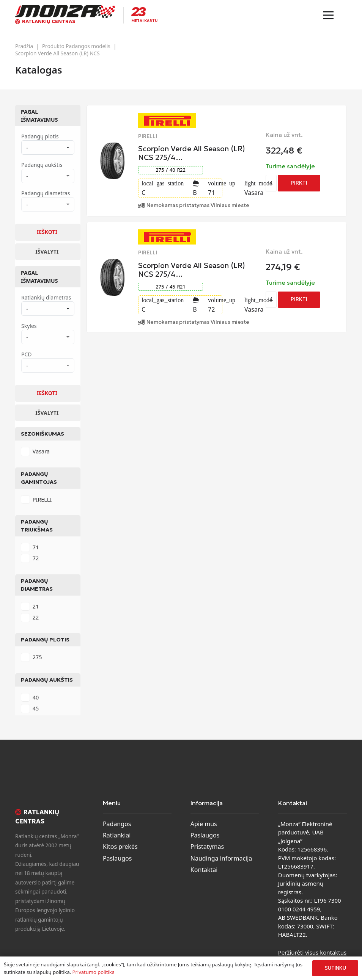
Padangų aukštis (47, 680)
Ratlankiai (117, 835)
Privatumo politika (94, 972)
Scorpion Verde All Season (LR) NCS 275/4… (192, 153)
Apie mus (204, 824)
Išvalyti (47, 252)
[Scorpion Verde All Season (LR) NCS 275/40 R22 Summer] (113, 147)
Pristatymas (207, 847)
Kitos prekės (120, 847)
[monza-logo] (65, 12)
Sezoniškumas (42, 434)
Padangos (117, 824)
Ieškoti (47, 232)
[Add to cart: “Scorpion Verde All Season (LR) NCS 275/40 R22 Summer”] (299, 183)
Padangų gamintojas (39, 478)
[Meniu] (328, 15)
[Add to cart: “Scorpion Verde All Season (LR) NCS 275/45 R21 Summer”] (299, 300)
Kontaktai (204, 870)
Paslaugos (117, 858)
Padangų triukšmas (37, 526)
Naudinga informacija (221, 858)
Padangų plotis (45, 640)
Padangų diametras (37, 585)
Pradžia (24, 46)
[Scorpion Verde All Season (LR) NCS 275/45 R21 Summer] (113, 263)
